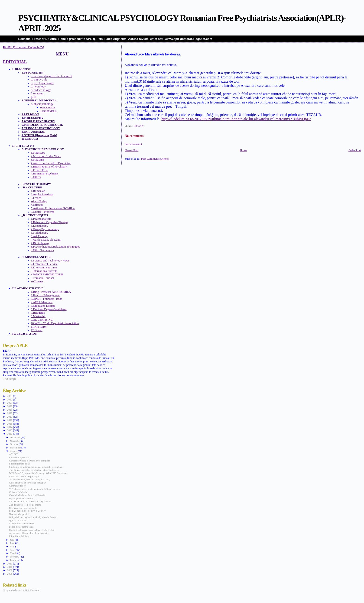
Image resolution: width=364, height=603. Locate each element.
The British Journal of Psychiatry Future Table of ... (34, 470)
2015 (10, 424)
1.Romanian (38, 191)
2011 (10, 564)
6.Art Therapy (39, 236)
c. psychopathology (42, 83)
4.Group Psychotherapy (45, 229)
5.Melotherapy (40, 233)
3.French (36, 198)
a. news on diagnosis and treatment (52, 76)
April (13, 550)
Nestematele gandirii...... (21, 514)
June (13, 543)
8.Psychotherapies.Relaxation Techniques (55, 247)
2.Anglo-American (42, 194)
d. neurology (38, 87)
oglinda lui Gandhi (18, 521)
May (13, 546)
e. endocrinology (41, 90)
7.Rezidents (38, 313)
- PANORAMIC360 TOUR (47, 274)
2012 (10, 434)
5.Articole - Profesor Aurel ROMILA (53, 208)
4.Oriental (37, 205)
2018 (10, 413)
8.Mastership (39, 316)
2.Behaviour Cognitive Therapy (50, 222)
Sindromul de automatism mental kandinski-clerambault (36, 467)
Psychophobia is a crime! (21, 498)
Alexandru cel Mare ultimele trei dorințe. (153, 54)
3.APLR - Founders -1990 (46, 299)
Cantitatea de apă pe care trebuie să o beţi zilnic (32, 530)
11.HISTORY (39, 327)
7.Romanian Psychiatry (45, 174)
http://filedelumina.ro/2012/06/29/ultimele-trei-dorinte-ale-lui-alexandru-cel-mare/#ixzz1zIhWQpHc (236, 119)
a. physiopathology (42, 104)
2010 (10, 567)
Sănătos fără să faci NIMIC (22, 524)
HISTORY (139, 126)
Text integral (10, 379)
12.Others (37, 330)
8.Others (36, 177)
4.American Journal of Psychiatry (51, 163)
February (15, 557)
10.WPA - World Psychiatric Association (55, 323)
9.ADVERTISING (42, 320)
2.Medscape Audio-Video (46, 156)
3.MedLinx (37, 160)
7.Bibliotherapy (40, 243)
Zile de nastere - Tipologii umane (25, 505)
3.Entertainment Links (44, 268)
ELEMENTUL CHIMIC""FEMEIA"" (27, 511)
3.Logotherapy (40, 226)
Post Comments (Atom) (155, 159)
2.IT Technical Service (44, 264)
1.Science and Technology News (50, 261)
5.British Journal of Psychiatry (49, 167)
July (12, 540)
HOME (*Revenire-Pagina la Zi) (24, 47)
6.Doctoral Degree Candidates (49, 309)
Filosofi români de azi (20, 536)
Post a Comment (133, 144)
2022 (10, 400)
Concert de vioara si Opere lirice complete (29, 461)
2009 (10, 570)
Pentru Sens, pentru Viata (21, 527)
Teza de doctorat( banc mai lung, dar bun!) (29, 479)
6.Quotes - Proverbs (43, 212)
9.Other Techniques (42, 250)
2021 (10, 403)
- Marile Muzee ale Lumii (46, 240)
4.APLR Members (42, 302)
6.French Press (40, 170)
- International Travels (44, 271)
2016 (10, 420)
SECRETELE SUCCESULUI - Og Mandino (31, 501)
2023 (10, 396)
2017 (10, 417)
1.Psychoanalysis (41, 219)
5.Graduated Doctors (43, 306)
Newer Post (132, 150)
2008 (10, 574)
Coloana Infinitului (18, 492)
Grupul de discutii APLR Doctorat (21, 590)
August (14, 451)
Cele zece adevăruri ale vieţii (23, 508)
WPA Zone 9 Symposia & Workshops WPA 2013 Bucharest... (39, 473)
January (14, 560)
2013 (10, 430)
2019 (10, 410)
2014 (10, 427)
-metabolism (48, 107)
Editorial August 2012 (20, 457)
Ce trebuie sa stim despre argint (24, 476)
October (14, 444)
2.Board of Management (45, 295)
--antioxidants (48, 111)
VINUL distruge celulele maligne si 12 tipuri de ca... (34, 489)
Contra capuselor (17, 486)
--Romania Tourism (42, 278)
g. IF (34, 97)
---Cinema (37, 281)
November (16, 441)
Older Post (355, 150)
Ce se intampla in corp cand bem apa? (27, 483)
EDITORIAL (15, 62)
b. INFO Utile (39, 80)
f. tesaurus (37, 94)
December (16, 437)
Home (243, 150)
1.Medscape (38, 153)
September (16, 448)
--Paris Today (39, 201)
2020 (10, 406)
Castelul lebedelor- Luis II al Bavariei (27, 495)
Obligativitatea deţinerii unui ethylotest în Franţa (32, 517)
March (14, 553)
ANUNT (13, 454)
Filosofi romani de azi (20, 464)
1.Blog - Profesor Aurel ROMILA (51, 292)
